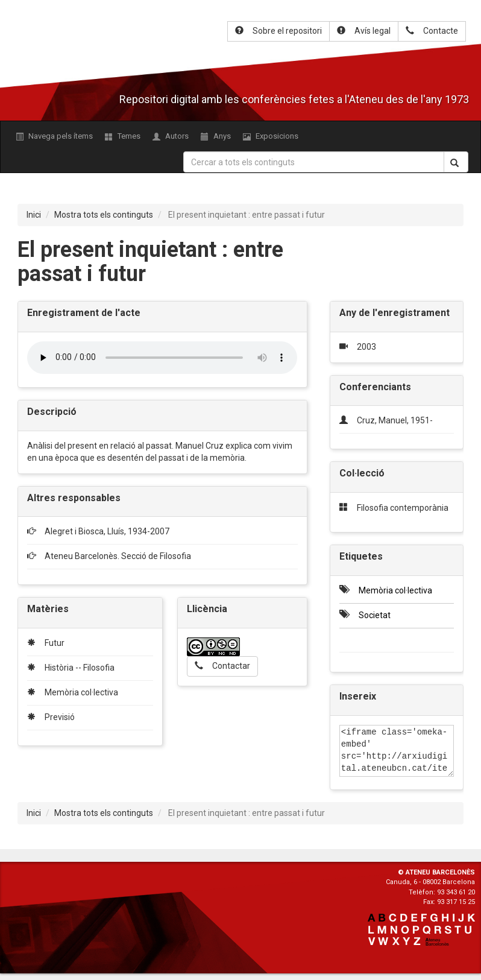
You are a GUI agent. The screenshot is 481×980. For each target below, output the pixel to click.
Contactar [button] (222, 666)
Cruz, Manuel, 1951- (395, 420)
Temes (123, 136)
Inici (34, 215)
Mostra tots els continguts (104, 215)
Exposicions (271, 136)
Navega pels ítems (54, 136)
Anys (216, 136)
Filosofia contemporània (403, 508)
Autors (171, 136)
